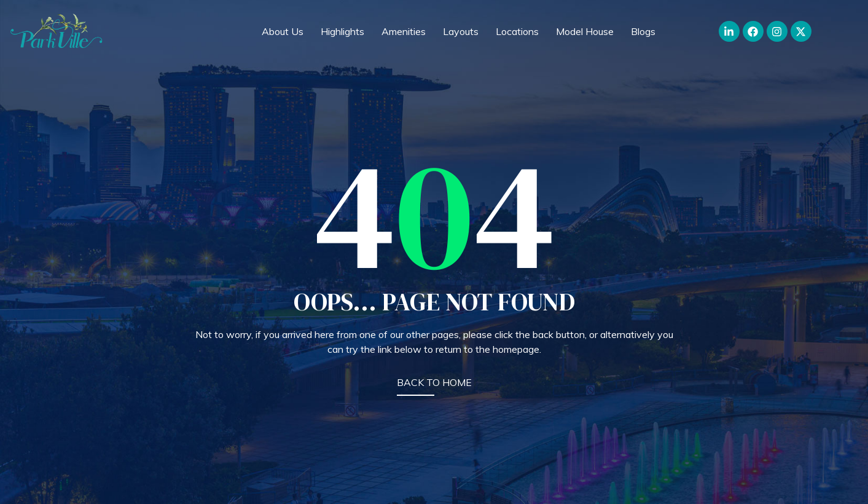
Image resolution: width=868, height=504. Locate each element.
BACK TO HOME (434, 382)
